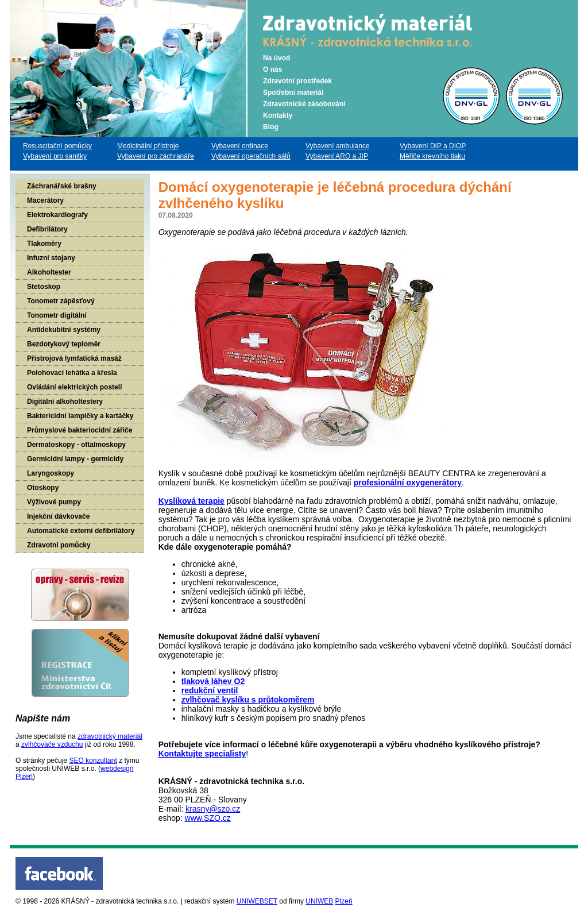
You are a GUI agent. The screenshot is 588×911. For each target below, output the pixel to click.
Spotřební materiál (293, 92)
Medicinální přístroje (148, 146)
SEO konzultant (93, 761)
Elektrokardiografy (57, 215)
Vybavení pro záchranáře (156, 156)
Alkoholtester (49, 272)
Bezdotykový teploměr (64, 344)
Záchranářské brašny (62, 186)
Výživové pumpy (54, 502)
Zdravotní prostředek (297, 81)
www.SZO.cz (208, 818)
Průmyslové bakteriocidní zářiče (80, 430)
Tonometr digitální (57, 315)
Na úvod (276, 58)
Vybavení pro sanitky (55, 156)
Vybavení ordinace (240, 146)
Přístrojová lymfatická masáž (74, 358)
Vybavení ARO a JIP (337, 156)
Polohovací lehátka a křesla (72, 373)
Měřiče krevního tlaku (432, 156)
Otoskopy (43, 488)
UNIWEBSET (257, 901)
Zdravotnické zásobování (304, 104)
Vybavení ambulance (338, 146)
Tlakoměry (44, 244)
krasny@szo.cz (213, 809)
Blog (271, 127)
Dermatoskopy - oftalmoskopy (76, 445)
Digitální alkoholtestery (65, 402)
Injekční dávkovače (58, 516)
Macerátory (45, 200)
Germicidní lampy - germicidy (75, 459)
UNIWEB (319, 901)
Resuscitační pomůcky (57, 146)
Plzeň (344, 901)
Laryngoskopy (51, 473)
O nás (272, 70)
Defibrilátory (47, 229)
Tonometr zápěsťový (61, 301)
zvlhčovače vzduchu (52, 744)
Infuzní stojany (51, 258)
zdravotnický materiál (110, 736)
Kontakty (278, 115)
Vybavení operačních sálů (251, 156)
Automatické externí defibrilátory (81, 531)
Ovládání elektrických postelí (74, 387)
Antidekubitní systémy (64, 330)
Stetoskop (44, 287)
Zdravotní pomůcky (59, 545)
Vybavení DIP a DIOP (433, 146)
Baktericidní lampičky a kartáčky (80, 416)
